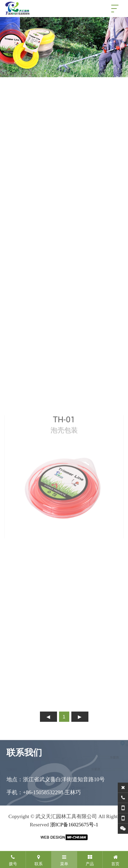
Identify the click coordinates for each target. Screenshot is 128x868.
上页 (48, 717)
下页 (80, 717)
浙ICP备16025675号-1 (74, 825)
